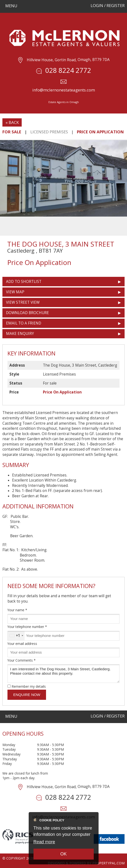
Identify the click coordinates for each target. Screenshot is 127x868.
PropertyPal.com (108, 863)
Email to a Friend (24, 323)
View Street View (23, 302)
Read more (44, 842)
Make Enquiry (20, 334)
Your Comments (22, 660)
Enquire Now (27, 695)
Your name (17, 610)
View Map (15, 292)
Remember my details (29, 686)
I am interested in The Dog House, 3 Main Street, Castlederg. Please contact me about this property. (63, 674)
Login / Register (108, 5)
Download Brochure (27, 313)
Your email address (22, 644)
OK (63, 854)
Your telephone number (27, 627)
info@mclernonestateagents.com (64, 90)
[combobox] (16, 636)
